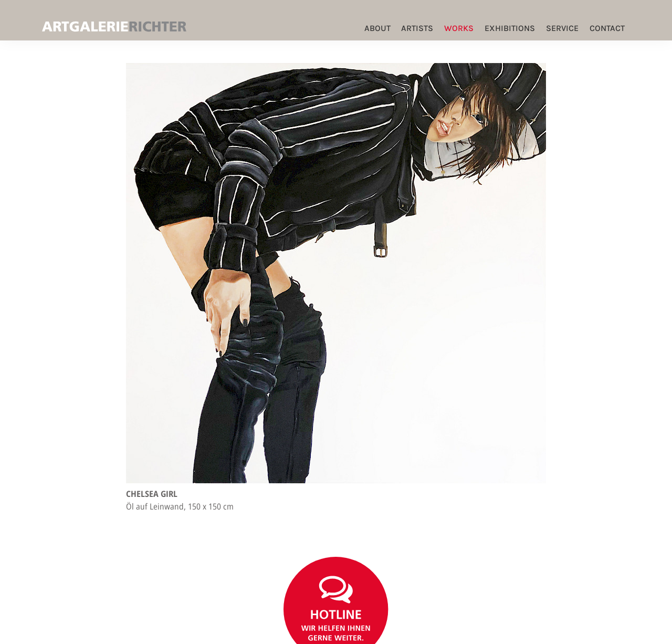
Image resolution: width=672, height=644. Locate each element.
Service (562, 28)
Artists (417, 28)
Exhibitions (510, 28)
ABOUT (377, 28)
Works (459, 28)
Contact (607, 28)
